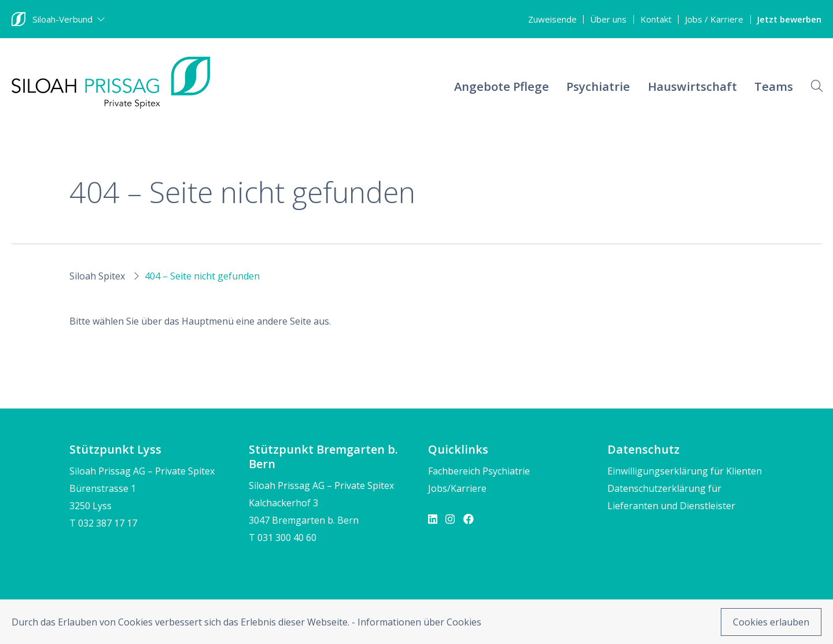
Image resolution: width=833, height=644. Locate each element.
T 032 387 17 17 (103, 523)
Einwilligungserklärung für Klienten (685, 471)
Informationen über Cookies (419, 622)
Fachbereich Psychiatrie (479, 471)
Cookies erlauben (771, 622)
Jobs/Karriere (457, 488)
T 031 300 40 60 (283, 538)
